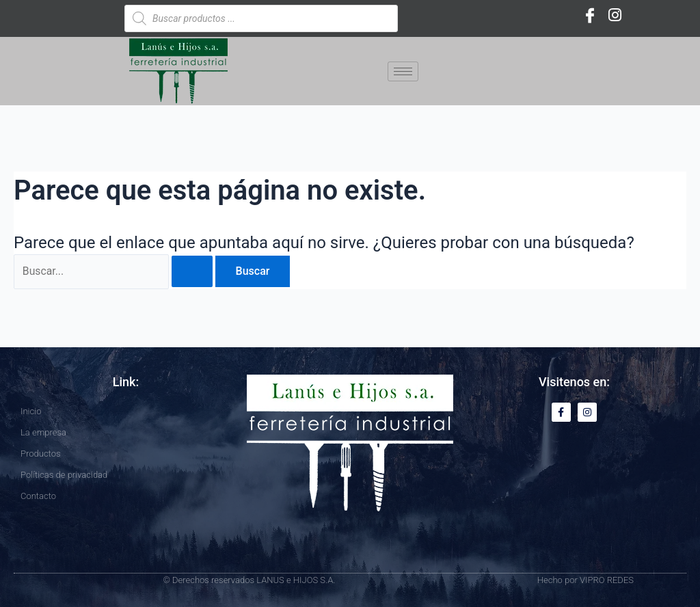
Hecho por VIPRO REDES (585, 580)
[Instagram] (615, 15)
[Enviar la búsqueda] (193, 272)
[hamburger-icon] (403, 71)
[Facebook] (590, 15)
